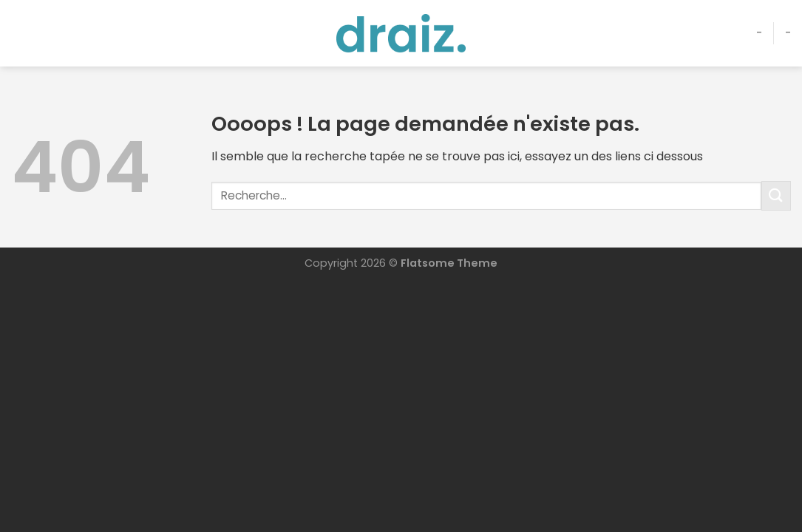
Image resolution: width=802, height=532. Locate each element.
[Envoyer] (776, 195)
